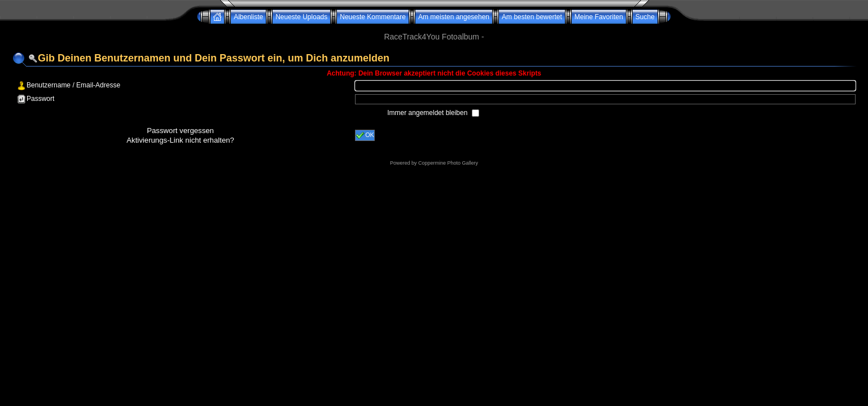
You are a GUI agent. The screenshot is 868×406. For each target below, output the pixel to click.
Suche (645, 17)
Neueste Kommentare (373, 17)
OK (365, 135)
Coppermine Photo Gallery (448, 163)
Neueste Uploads (301, 17)
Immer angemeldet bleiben (428, 113)
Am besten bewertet (532, 17)
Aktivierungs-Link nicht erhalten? (180, 140)
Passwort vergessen (180, 131)
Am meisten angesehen (454, 17)
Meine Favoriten (599, 17)
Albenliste (248, 17)
